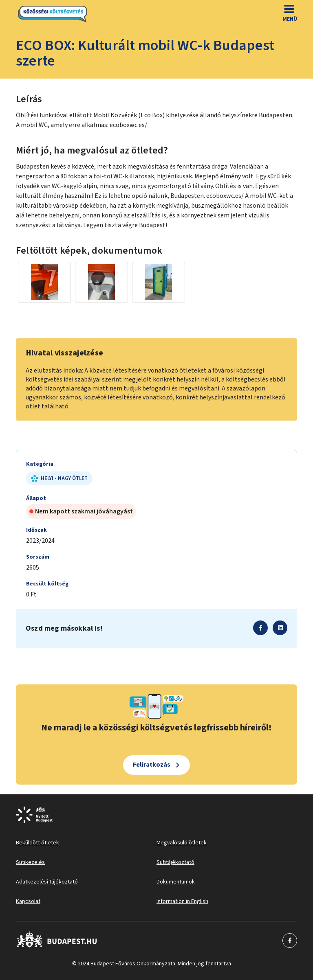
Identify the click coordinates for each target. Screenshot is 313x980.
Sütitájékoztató (175, 862)
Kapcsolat (28, 901)
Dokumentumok (176, 882)
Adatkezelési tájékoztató (47, 882)
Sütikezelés (30, 862)
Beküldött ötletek (37, 843)
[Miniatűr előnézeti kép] (44, 282)
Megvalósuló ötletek (182, 843)
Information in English (182, 901)
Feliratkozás (152, 765)
